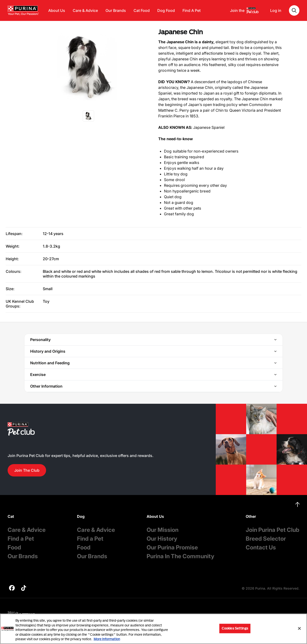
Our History (162, 539)
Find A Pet (192, 10)
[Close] (299, 629)
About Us (57, 10)
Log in (276, 10)
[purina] (12, 589)
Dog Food (166, 10)
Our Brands (116, 10)
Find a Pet (21, 539)
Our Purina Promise (172, 547)
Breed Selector (266, 539)
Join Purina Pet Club (273, 530)
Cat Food (142, 10)
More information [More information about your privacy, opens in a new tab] (107, 639)
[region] (153, 629)
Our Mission (163, 530)
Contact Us (261, 547)
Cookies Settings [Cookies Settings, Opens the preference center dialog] (235, 628)
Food (14, 547)
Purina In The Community (180, 556)
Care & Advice (85, 10)
